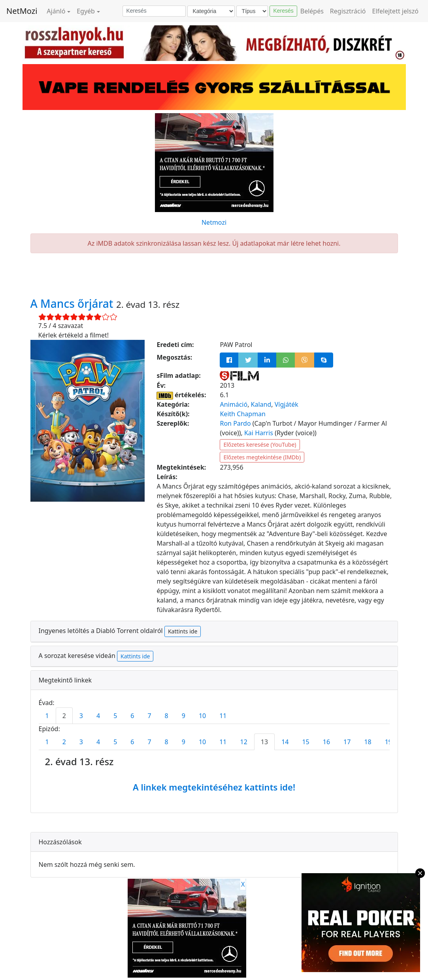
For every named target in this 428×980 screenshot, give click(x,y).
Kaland (261, 404)
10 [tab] (202, 716)
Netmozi (214, 222)
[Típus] (252, 11)
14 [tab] (285, 742)
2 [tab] (64, 716)
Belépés (312, 11)
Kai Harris (259, 433)
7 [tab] (149, 716)
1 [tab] (47, 716)
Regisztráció (348, 11)
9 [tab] (184, 716)
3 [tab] (81, 716)
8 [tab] (167, 716)
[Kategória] (211, 11)
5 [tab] (115, 716)
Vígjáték (287, 404)
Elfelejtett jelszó (396, 11)
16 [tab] (326, 742)
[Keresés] (154, 11)
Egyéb (86, 11)
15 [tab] (305, 742)
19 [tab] (388, 742)
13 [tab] (264, 742)
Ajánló (56, 11)
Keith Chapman (243, 414)
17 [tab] (347, 742)
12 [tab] (244, 742)
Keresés (283, 11)
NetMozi (22, 11)
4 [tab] (98, 716)
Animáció (234, 404)
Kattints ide (183, 631)
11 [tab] (223, 716)
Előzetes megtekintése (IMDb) (262, 457)
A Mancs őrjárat (73, 303)
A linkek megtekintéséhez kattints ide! (214, 787)
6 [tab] (132, 716)
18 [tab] (368, 742)
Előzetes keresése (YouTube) (260, 445)
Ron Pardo (235, 423)
